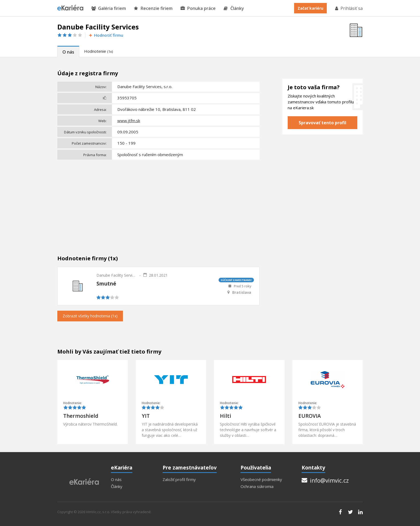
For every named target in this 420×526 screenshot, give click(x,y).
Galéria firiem (109, 8)
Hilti (226, 416)
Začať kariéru (310, 8)
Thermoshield (81, 416)
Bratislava (242, 292)
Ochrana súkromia (257, 486)
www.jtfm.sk (129, 121)
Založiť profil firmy (179, 480)
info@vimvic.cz (325, 480)
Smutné (106, 284)
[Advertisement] (158, 202)
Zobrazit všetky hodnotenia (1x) (90, 316)
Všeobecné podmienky (261, 480)
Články (234, 8)
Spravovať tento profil (322, 123)
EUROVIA (310, 416)
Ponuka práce (198, 8)
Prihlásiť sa (348, 8)
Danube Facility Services (117, 275)
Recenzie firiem (153, 8)
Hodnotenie (98, 51)
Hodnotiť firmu (106, 35)
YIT (146, 416)
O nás (68, 52)
